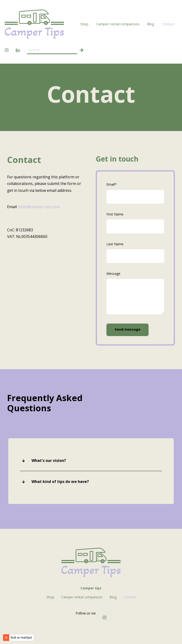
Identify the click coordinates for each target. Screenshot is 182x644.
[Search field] (52, 50)
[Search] (82, 50)
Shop (84, 24)
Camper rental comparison (118, 24)
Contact (168, 24)
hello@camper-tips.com (39, 207)
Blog (151, 24)
